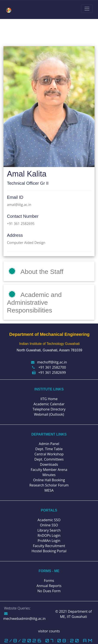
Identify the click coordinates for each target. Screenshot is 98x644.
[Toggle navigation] (87, 9)
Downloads (49, 464)
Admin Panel (49, 444)
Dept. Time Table (49, 449)
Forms (49, 581)
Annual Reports (49, 586)
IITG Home (49, 399)
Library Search (49, 530)
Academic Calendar (49, 404)
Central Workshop (49, 454)
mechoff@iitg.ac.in (49, 362)
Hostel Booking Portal (49, 551)
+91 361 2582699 (49, 373)
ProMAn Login (49, 541)
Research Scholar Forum (49, 485)
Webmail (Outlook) (49, 414)
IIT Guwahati (76, 617)
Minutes (49, 475)
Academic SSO (49, 520)
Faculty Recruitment (49, 546)
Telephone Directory (49, 409)
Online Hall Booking (49, 480)
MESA (49, 490)
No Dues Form (49, 591)
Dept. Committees (49, 459)
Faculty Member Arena (49, 470)
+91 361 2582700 (49, 367)
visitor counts (49, 631)
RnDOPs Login (49, 535)
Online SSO (49, 525)
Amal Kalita (27, 174)
